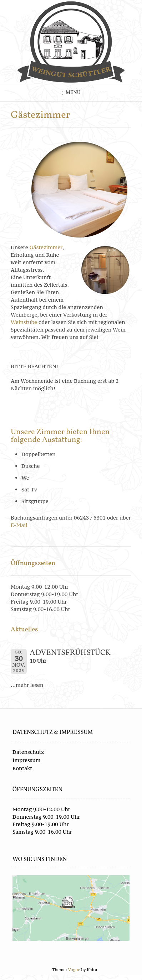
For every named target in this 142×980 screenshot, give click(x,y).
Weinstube (25, 322)
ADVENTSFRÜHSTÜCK (70, 653)
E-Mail (20, 525)
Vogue (74, 970)
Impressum (26, 760)
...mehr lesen (27, 685)
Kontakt (22, 768)
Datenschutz (28, 752)
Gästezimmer (46, 247)
